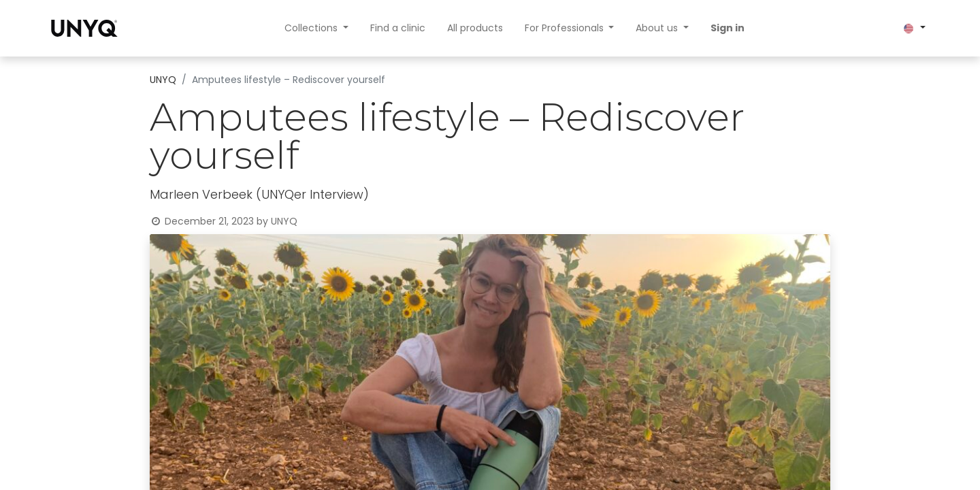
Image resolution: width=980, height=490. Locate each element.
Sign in (728, 28)
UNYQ (163, 80)
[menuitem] (398, 28)
